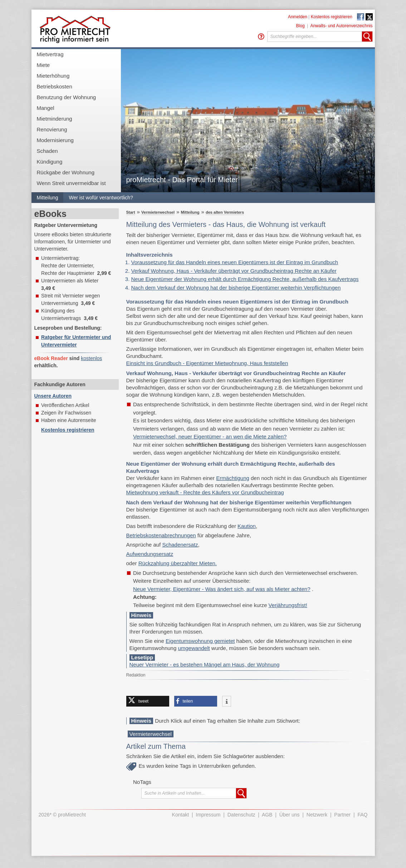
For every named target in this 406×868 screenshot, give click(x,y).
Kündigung (50, 162)
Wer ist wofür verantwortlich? (101, 198)
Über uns (290, 815)
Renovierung (52, 129)
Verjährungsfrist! (288, 605)
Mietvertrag (50, 54)
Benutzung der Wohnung (67, 97)
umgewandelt (194, 648)
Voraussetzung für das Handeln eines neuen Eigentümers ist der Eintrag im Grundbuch (235, 262)
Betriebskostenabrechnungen (161, 535)
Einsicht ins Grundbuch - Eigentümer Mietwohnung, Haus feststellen (207, 363)
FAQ (362, 815)
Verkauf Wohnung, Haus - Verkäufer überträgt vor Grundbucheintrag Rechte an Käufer (234, 271)
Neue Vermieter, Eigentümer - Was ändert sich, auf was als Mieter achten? (222, 589)
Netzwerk (317, 815)
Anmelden (298, 17)
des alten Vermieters (225, 212)
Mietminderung (55, 119)
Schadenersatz (180, 545)
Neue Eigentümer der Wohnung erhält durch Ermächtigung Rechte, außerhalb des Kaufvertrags (245, 279)
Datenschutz (241, 815)
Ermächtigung (233, 478)
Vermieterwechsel (158, 212)
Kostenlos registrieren (332, 17)
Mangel (46, 108)
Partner (342, 815)
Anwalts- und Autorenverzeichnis (341, 26)
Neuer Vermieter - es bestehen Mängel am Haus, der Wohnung (205, 665)
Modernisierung (55, 140)
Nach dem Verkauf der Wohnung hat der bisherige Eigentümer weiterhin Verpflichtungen (236, 288)
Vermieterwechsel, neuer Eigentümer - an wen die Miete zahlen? (210, 437)
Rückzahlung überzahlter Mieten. (178, 563)
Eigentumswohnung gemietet (200, 641)
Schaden (47, 151)
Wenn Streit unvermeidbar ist (71, 183)
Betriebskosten (55, 86)
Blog (300, 26)
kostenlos (91, 358)
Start (131, 212)
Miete (43, 65)
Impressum (208, 815)
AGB (267, 815)
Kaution (247, 526)
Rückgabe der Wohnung (66, 172)
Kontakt (180, 815)
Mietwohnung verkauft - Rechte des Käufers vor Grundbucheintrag (205, 492)
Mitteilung (48, 198)
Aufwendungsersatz (150, 554)
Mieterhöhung (53, 76)
